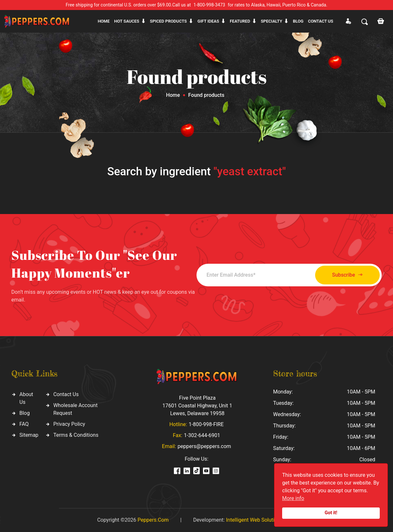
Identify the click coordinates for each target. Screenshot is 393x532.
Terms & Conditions (76, 435)
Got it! (331, 513)
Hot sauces (127, 21)
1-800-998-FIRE (206, 424)
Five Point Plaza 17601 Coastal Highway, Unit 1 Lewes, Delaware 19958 (197, 406)
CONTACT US (321, 21)
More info (293, 498)
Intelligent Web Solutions (254, 520)
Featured (240, 21)
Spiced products (168, 21)
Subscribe (346, 275)
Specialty (271, 21)
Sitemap (29, 435)
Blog (298, 21)
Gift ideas (208, 21)
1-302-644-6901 (202, 435)
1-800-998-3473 (209, 5)
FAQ (24, 424)
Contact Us (66, 394)
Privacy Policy (69, 424)
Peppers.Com (153, 520)
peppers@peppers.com (204, 446)
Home (104, 21)
